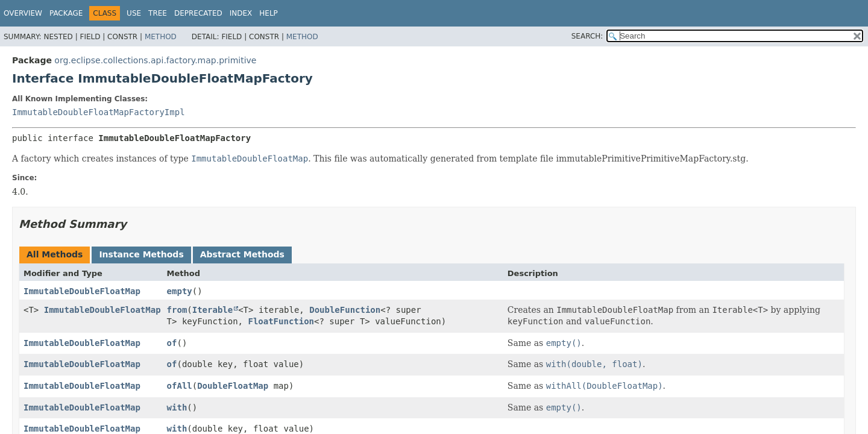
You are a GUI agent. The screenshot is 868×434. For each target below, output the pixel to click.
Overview (23, 13)
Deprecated (198, 13)
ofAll (180, 386)
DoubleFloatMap (233, 386)
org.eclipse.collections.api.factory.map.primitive (155, 60)
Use (134, 13)
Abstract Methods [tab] (242, 254)
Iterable (212, 310)
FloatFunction (281, 321)
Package (66, 13)
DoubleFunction (345, 310)
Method (161, 37)
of (172, 343)
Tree (158, 13)
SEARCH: (587, 36)
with (177, 407)
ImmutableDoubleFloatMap (82, 291)
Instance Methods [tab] (141, 254)
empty (180, 291)
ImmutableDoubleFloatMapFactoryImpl (99, 112)
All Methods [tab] (55, 254)
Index (241, 13)
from (177, 310)
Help (269, 13)
